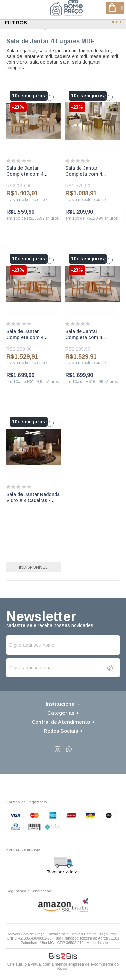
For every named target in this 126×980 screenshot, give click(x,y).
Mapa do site (97, 943)
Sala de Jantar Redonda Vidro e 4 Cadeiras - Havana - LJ (33, 500)
